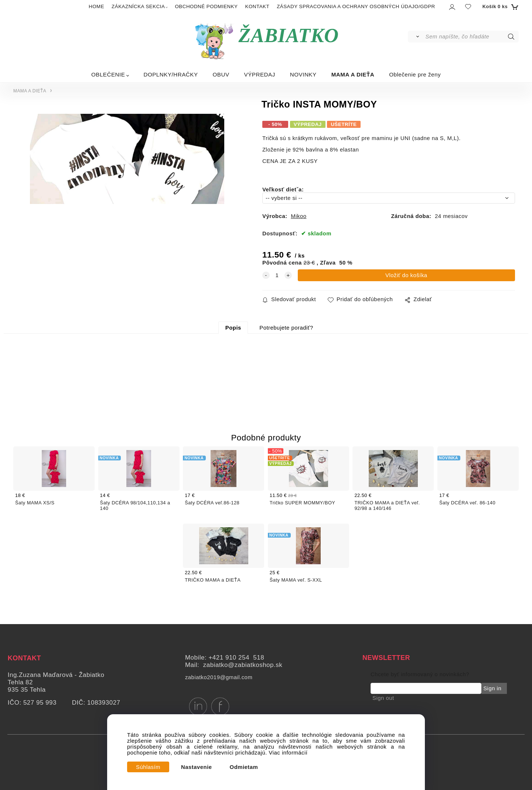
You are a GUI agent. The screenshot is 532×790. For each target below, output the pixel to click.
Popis (233, 328)
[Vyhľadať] (416, 37)
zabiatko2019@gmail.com (219, 677)
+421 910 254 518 (236, 658)
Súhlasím (148, 767)
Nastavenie (197, 767)
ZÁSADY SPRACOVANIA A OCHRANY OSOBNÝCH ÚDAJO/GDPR (356, 6)
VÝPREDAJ (260, 74)
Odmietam (244, 767)
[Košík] (500, 7)
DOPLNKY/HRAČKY (170, 74)
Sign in (492, 688)
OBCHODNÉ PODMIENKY (206, 6)
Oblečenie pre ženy (415, 74)
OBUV (221, 74)
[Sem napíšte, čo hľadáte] (472, 37)
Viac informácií (288, 753)
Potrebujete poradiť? (286, 328)
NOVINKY (303, 74)
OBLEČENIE (108, 74)
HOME (96, 6)
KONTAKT (258, 6)
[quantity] (277, 275)
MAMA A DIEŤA (353, 74)
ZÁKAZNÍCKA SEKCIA (138, 6)
